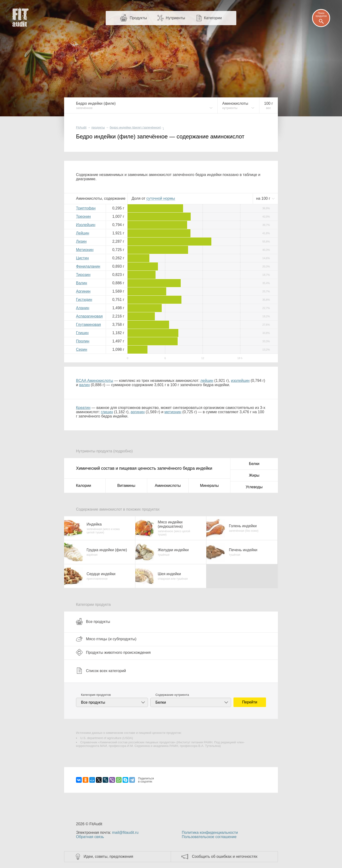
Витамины (126, 486)
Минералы (209, 486)
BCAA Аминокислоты (95, 381)
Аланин (83, 308)
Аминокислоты (168, 486)
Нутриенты (175, 18)
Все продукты (93, 621)
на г (264, 198)
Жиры (254, 475)
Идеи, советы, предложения (108, 856)
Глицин (82, 333)
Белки (254, 464)
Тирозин (83, 275)
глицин (107, 412)
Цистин (82, 258)
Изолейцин (86, 225)
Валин (82, 283)
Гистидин (84, 300)
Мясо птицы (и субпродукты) (106, 639)
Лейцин (83, 233)
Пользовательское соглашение (209, 837)
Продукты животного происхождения (113, 652)
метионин (173, 412)
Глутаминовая (88, 325)
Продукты (138, 18)
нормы (161, 198)
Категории (213, 18)
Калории (83, 486)
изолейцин (240, 381)
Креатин (83, 408)
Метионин (85, 250)
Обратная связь (90, 837)
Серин (82, 349)
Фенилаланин (88, 266)
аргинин (138, 412)
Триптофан (86, 208)
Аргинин (83, 291)
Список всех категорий (101, 671)
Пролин (83, 341)
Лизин (81, 241)
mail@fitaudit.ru (125, 832)
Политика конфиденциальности (210, 832)
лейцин (207, 381)
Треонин (83, 216)
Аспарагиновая (89, 316)
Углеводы (254, 487)
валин (84, 385)
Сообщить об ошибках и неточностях (225, 856)
